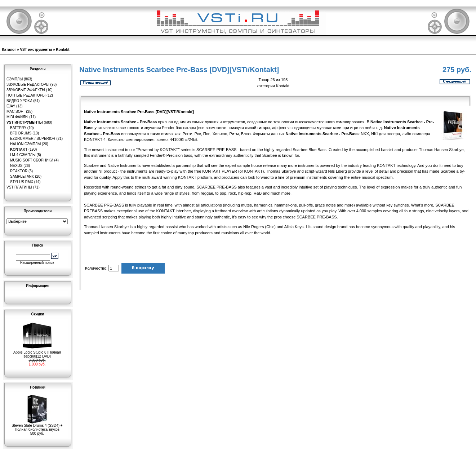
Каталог (9, 50)
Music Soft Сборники (32, 160)
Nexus (16, 166)
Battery (18, 128)
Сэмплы (15, 79)
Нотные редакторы (26, 95)
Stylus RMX (22, 182)
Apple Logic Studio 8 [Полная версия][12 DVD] (37, 353)
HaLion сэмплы (25, 144)
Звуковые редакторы (28, 85)
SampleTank (22, 176)
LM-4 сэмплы (23, 155)
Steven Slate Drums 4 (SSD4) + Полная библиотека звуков (37, 426)
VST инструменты (36, 50)
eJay (11, 106)
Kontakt (63, 50)
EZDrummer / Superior (33, 139)
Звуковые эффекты (26, 90)
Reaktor (19, 171)
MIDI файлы (17, 117)
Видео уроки (19, 101)
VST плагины (19, 187)
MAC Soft (16, 112)
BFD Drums (21, 133)
